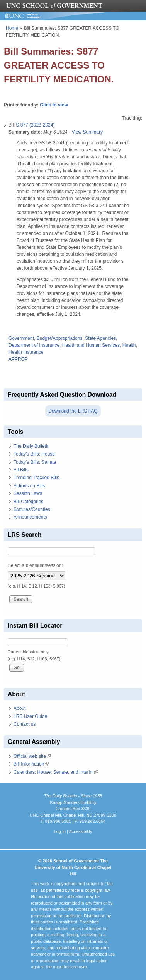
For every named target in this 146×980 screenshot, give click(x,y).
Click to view (54, 105)
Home (12, 28)
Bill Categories (28, 502)
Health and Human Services (91, 345)
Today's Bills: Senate (35, 462)
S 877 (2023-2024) (35, 125)
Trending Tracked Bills (36, 478)
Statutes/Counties (32, 509)
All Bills (21, 470)
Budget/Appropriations (60, 338)
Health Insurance (26, 352)
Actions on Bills (29, 486)
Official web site (32, 756)
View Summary (87, 132)
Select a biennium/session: (35, 565)
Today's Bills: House (34, 454)
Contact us (25, 724)
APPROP (18, 359)
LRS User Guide (30, 716)
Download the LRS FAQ (73, 411)
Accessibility (80, 831)
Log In (60, 831)
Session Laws (28, 493)
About (20, 708)
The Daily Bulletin (31, 446)
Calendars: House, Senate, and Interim (56, 772)
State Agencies (100, 338)
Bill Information (31, 764)
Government (21, 338)
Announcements (30, 517)
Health (129, 345)
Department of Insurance (34, 345)
